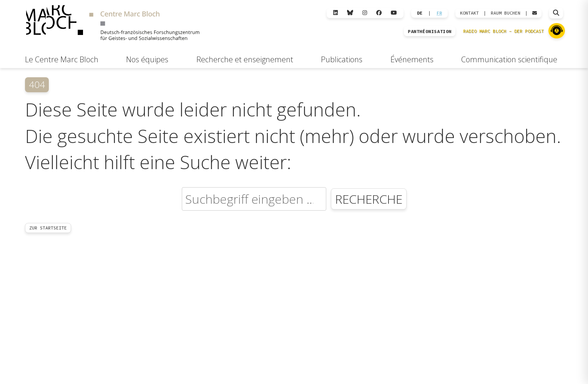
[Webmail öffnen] (535, 13)
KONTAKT (469, 13)
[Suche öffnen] (556, 13)
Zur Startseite (48, 228)
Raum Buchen (506, 13)
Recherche (369, 199)
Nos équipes (147, 59)
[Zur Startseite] (113, 24)
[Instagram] (365, 13)
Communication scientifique (509, 59)
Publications (342, 59)
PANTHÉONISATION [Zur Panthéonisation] (430, 32)
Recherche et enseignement (245, 59)
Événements (412, 59)
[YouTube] (394, 13)
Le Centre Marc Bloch (62, 59)
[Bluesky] (350, 13)
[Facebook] (379, 13)
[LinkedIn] (336, 13)
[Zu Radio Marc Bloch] (557, 31)
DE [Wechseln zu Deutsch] (420, 13)
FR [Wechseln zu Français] (439, 13)
